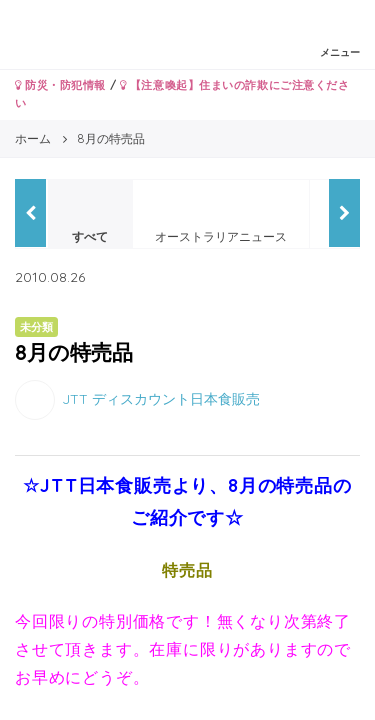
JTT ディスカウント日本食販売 (161, 398)
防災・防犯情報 (60, 85)
